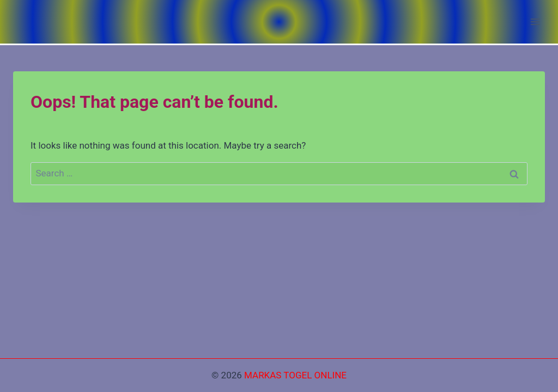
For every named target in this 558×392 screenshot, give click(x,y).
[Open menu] (535, 22)
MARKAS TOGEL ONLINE (295, 375)
